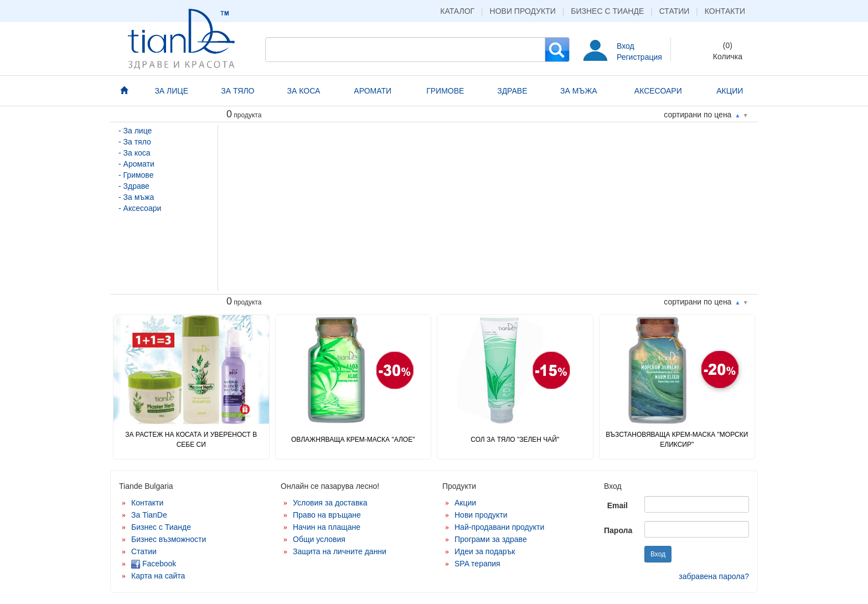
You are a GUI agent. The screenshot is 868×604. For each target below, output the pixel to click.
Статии (675, 11)
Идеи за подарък (485, 551)
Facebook (154, 564)
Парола (618, 530)
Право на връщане (327, 515)
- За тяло (135, 142)
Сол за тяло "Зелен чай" (515, 440)
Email (618, 505)
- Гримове (136, 175)
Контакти (725, 11)
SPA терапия (477, 564)
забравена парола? (714, 576)
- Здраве (134, 186)
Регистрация (639, 57)
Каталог (457, 11)
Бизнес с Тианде (607, 11)
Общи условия (319, 539)
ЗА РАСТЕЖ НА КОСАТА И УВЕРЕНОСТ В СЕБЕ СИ (191, 439)
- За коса (135, 153)
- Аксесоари (140, 208)
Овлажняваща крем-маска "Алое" (353, 440)
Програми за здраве (491, 539)
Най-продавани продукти (499, 527)
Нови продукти (523, 11)
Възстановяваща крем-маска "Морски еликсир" (677, 439)
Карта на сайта (158, 576)
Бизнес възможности (169, 539)
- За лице (135, 131)
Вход (626, 46)
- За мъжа (136, 197)
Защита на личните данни (340, 551)
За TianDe (149, 515)
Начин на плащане (327, 527)
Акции (465, 503)
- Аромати (136, 164)
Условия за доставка (330, 503)
